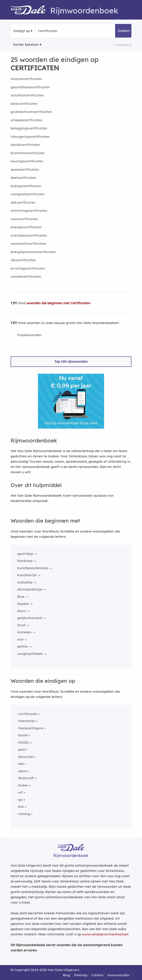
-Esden (23, 785)
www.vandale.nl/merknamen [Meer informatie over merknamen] (105, 934)
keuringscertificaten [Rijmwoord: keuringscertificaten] (27, 161)
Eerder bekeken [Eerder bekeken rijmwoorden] (26, 44)
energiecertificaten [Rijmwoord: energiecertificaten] (26, 227)
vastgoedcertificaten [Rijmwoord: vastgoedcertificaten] (28, 194)
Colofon (97, 975)
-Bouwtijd (25, 757)
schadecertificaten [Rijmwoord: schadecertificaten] (26, 276)
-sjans (22, 771)
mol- (21, 639)
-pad (21, 749)
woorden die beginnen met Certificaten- (59, 303)
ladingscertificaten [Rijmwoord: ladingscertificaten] (26, 186)
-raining (24, 814)
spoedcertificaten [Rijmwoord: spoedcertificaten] (25, 169)
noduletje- (25, 582)
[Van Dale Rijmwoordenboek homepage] (30, 11)
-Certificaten (27, 714)
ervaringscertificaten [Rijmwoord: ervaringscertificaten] (28, 268)
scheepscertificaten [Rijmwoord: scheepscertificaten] (26, 120)
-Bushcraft (26, 778)
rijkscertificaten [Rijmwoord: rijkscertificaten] (23, 260)
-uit (20, 792)
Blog (66, 975)
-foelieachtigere (30, 728)
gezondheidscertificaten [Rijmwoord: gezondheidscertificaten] (30, 87)
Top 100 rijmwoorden (71, 361)
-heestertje (26, 721)
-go (20, 800)
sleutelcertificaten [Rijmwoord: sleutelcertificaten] (25, 145)
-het (21, 764)
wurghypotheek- (31, 654)
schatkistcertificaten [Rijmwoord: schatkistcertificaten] (27, 95)
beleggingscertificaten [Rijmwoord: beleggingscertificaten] (29, 128)
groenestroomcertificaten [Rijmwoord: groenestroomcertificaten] (31, 112)
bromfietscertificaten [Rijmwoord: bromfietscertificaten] (28, 153)
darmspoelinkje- (30, 589)
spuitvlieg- (26, 554)
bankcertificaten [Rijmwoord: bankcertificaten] (24, 104)
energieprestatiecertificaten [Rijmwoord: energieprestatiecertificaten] (33, 252)
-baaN (22, 735)
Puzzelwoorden (29, 335)
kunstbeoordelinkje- (33, 568)
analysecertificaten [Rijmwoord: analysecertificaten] (26, 79)
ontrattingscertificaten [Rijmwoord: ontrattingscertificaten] (29, 211)
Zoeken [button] (124, 31)
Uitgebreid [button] (123, 45)
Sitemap (81, 975)
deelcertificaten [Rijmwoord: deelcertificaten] (23, 178)
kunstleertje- (27, 575)
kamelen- (25, 632)
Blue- (21, 597)
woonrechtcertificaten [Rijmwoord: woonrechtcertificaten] (28, 244)
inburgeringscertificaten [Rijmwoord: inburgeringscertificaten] (30, 137)
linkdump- (25, 561)
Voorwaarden (118, 975)
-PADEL (23, 742)
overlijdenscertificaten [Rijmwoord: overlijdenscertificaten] (29, 235)
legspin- (24, 604)
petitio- (23, 646)
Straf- (22, 625)
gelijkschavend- (30, 618)
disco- (22, 611)
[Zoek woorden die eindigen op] (60, 31)
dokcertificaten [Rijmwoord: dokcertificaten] (23, 202)
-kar (21, 807)
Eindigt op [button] (22, 31)
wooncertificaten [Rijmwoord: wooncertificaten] (24, 219)
